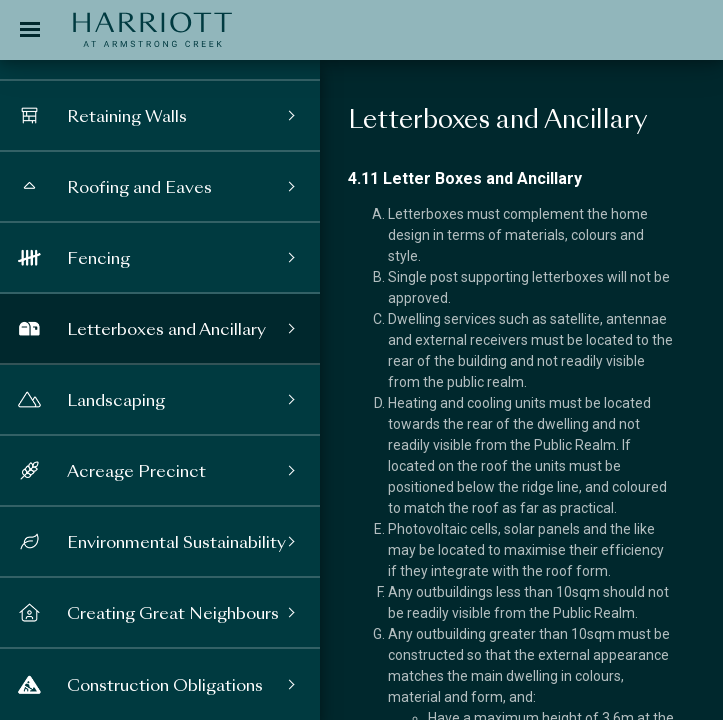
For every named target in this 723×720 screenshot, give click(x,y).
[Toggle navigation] (30, 30)
